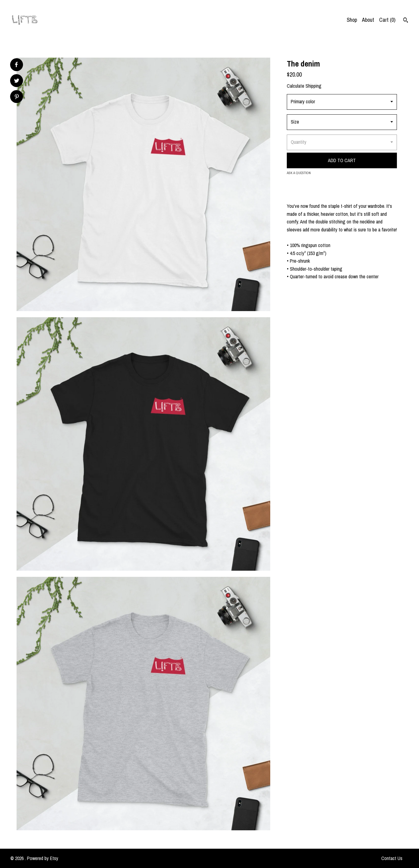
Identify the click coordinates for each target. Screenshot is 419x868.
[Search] (406, 21)
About (368, 20)
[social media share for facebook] (16, 65)
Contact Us (392, 858)
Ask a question (299, 173)
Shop (352, 20)
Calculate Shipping (304, 86)
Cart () (387, 20)
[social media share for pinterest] (17, 97)
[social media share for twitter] (17, 81)
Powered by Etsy (43, 858)
